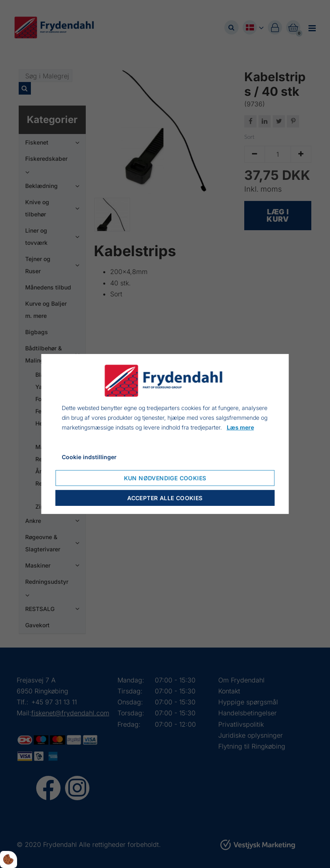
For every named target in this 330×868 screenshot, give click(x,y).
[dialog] (165, 434)
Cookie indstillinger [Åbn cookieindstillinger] (89, 457)
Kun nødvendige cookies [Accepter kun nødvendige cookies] (165, 478)
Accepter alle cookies (165, 498)
